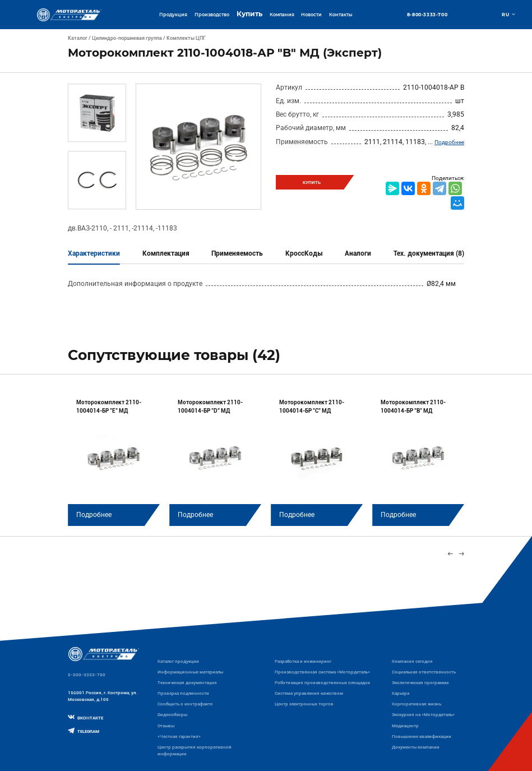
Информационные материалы (190, 672)
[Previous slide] (450, 554)
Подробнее (449, 142)
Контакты (341, 15)
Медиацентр (405, 726)
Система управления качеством (309, 693)
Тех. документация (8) (429, 253)
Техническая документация (187, 682)
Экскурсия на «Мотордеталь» (423, 714)
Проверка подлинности (183, 693)
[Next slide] (461, 554)
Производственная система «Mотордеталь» (322, 672)
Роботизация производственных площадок (322, 682)
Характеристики (94, 253)
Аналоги (358, 253)
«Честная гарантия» (179, 736)
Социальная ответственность (424, 672)
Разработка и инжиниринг (303, 661)
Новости (311, 15)
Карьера (401, 693)
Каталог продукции (178, 661)
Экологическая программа (420, 682)
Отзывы (166, 726)
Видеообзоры (172, 714)
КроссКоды (304, 253)
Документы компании (416, 747)
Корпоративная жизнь (417, 704)
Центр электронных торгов (304, 704)
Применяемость (237, 253)
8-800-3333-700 (427, 15)
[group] (114, 458)
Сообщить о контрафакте (185, 704)
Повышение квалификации (422, 736)
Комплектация (166, 253)
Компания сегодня (412, 661)
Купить (249, 14)
